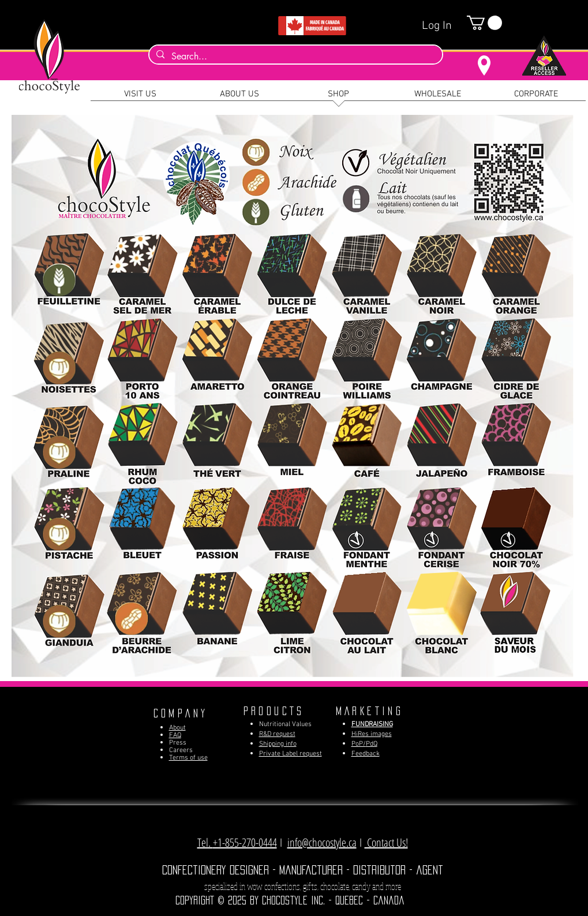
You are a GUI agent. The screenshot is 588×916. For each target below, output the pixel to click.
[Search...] (295, 57)
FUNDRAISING (372, 724)
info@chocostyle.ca (322, 842)
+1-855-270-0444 (245, 842)
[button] (484, 23)
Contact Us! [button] (386, 842)
